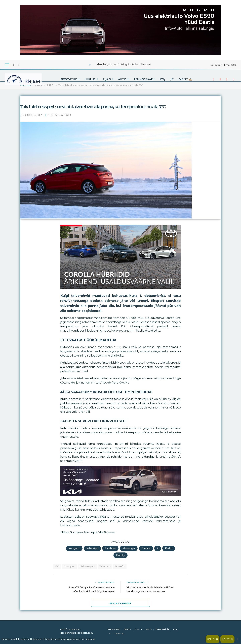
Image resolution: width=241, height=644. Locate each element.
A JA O (107, 79)
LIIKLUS (90, 79)
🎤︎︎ (172, 79)
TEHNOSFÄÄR (143, 79)
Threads (146, 548)
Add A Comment (120, 603)
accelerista (33, 98)
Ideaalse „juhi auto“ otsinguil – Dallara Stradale (124, 64)
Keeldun (213, 639)
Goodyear (70, 566)
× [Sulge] (238, 639)
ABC (57, 566)
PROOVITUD (69, 79)
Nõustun (227, 639)
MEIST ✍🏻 (185, 79)
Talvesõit (120, 566)
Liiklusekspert (87, 566)
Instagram (74, 548)
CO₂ (163, 79)
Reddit (169, 548)
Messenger (129, 548)
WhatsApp (92, 548)
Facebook (110, 548)
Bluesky (120, 555)
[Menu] (7, 65)
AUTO (122, 79)
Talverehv (105, 566)
